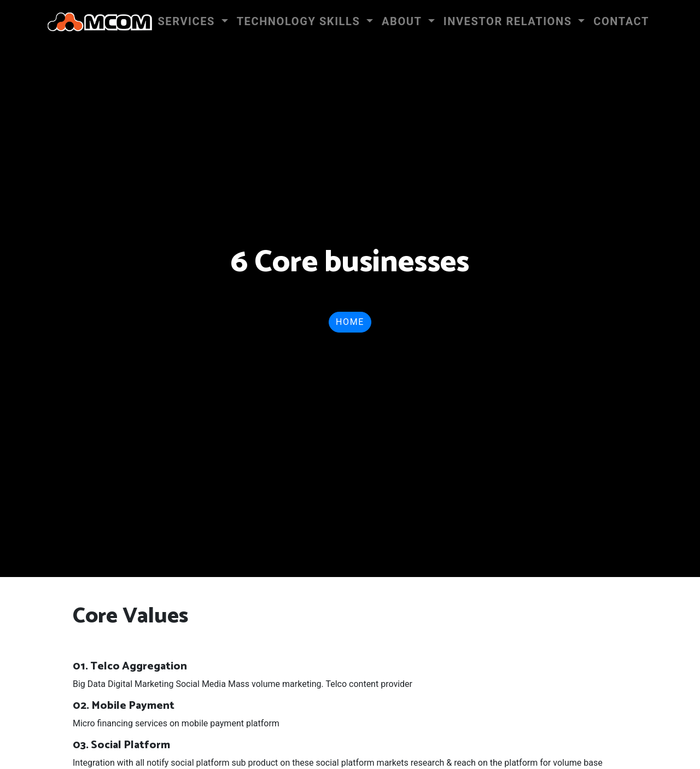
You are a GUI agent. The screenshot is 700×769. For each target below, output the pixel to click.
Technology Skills (300, 21)
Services (188, 21)
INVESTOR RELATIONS (509, 21)
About (404, 21)
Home (350, 322)
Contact (621, 21)
